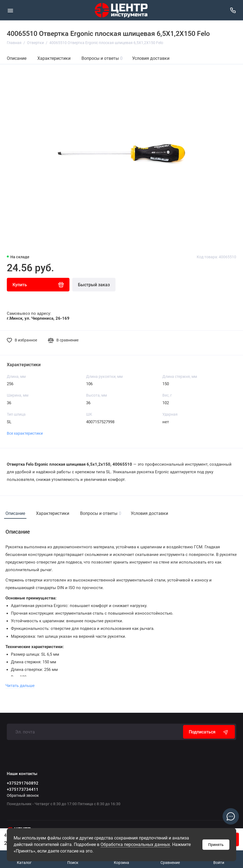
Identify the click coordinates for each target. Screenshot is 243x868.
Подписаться (209, 732)
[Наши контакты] (233, 10)
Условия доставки (151, 58)
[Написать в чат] (231, 816)
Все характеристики (25, 433)
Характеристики (54, 58)
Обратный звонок (23, 795)
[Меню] (10, 10)
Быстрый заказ (94, 285)
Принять (216, 845)
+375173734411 (23, 789)
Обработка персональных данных (135, 844)
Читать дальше (20, 686)
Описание (17, 58)
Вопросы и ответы (102, 58)
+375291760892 (23, 783)
